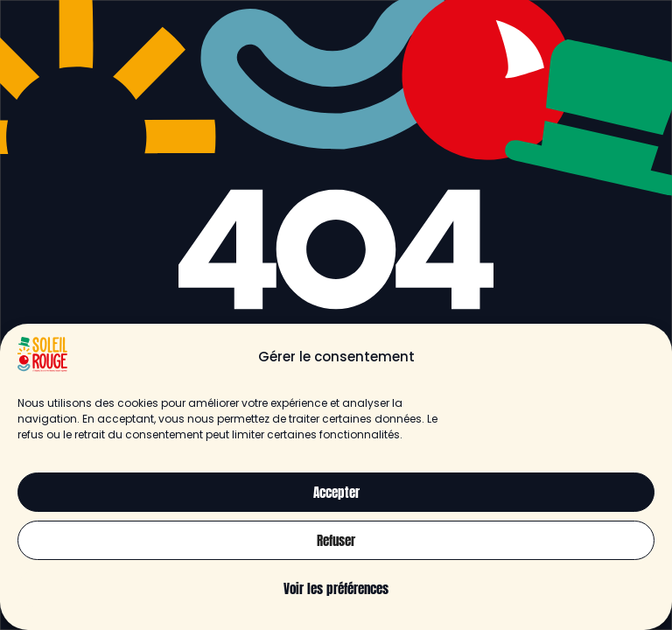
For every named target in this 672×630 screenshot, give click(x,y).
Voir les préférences (336, 588)
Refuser (336, 540)
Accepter (336, 492)
